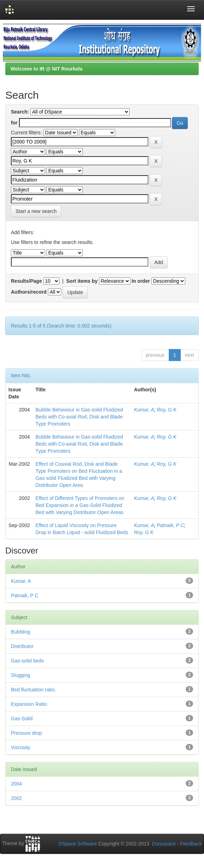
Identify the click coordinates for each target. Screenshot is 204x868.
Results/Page (26, 281)
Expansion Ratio (29, 704)
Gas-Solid (22, 719)
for (14, 123)
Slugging (21, 675)
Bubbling (21, 632)
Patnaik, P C (170, 525)
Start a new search (36, 211)
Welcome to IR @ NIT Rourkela (47, 69)
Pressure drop (26, 733)
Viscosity (21, 747)
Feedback (191, 844)
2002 (16, 798)
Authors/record (29, 292)
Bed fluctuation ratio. (33, 690)
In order (141, 281)
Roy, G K (167, 410)
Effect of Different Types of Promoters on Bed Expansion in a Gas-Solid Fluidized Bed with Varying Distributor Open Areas (80, 505)
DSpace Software (78, 844)
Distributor (22, 646)
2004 (16, 784)
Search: (20, 112)
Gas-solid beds (27, 661)
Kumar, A (144, 410)
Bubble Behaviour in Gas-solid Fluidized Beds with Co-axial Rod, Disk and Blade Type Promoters (79, 417)
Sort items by (82, 281)
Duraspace (164, 844)
